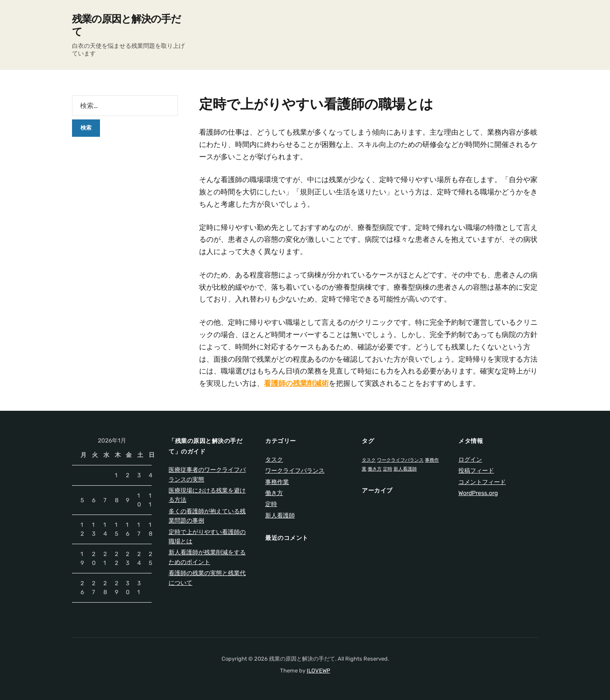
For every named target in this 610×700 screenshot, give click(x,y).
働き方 (274, 493)
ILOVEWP (318, 671)
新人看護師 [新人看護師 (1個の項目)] (405, 469)
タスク (274, 460)
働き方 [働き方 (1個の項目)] (375, 469)
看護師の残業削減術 (296, 383)
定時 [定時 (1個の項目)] (388, 469)
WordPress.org (478, 493)
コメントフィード (482, 482)
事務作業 (277, 482)
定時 (271, 504)
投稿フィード (476, 471)
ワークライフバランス (295, 471)
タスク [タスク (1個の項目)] (369, 460)
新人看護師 (280, 516)
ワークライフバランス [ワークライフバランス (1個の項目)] (400, 460)
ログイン (470, 460)
